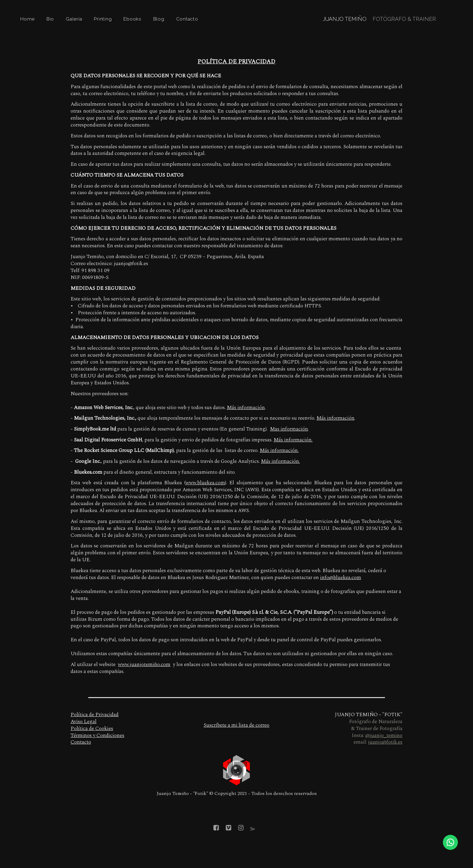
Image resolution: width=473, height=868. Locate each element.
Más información (246, 408)
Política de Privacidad (95, 715)
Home (27, 19)
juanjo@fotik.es (385, 742)
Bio (50, 19)
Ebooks (132, 19)
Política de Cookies (92, 729)
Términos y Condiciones (97, 735)
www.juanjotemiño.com (144, 665)
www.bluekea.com (205, 483)
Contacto (187, 19)
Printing (103, 19)
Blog (159, 19)
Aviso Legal (84, 722)
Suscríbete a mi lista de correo (237, 725)
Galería (74, 19)
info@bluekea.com (341, 578)
